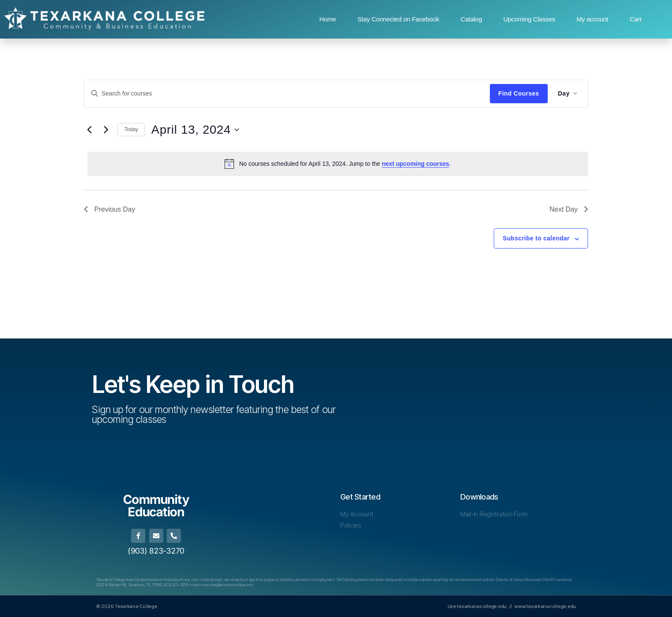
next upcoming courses (415, 164)
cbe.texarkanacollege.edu (477, 606)
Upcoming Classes (529, 19)
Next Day (569, 209)
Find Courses (519, 93)
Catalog (471, 19)
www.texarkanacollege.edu (545, 606)
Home (328, 19)
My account (592, 19)
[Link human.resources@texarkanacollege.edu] (221, 585)
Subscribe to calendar (536, 238)
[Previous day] (89, 130)
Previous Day (109, 209)
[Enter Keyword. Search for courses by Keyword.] (287, 93)
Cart (635, 19)
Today (131, 129)
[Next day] (106, 130)
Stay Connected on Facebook (398, 19)
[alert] (338, 164)
